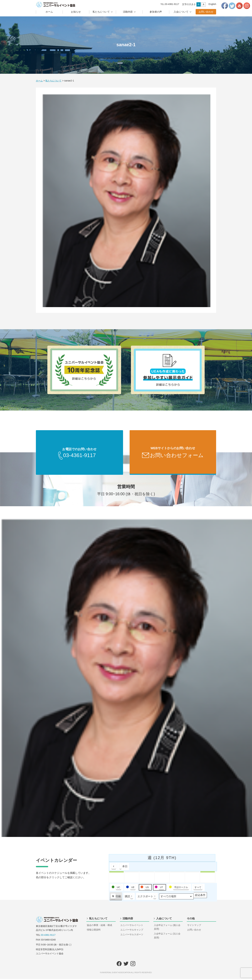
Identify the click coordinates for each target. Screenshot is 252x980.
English (212, 4)
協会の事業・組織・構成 (99, 926)
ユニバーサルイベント (132, 926)
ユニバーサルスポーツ (132, 935)
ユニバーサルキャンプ (132, 931)
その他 (191, 919)
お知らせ (76, 12)
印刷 (116, 898)
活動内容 (128, 12)
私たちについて (101, 12)
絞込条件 (200, 897)
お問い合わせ (206, 12)
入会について (181, 12)
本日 (123, 867)
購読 (129, 897)
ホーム (49, 12)
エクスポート (147, 897)
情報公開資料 (94, 931)
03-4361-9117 (48, 936)
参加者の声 (156, 12)
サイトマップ (194, 926)
